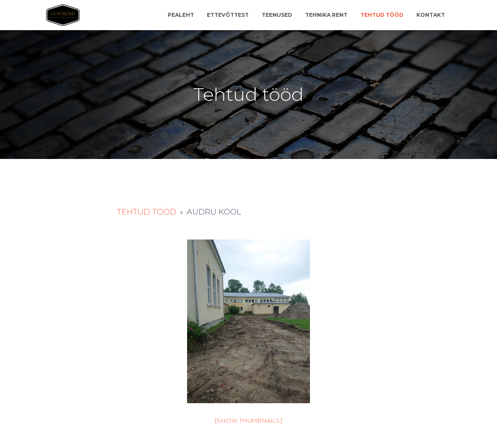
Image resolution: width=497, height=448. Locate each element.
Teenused (277, 15)
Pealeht (181, 15)
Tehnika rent (326, 15)
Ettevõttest (228, 15)
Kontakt (431, 15)
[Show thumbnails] (249, 420)
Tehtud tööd (382, 15)
